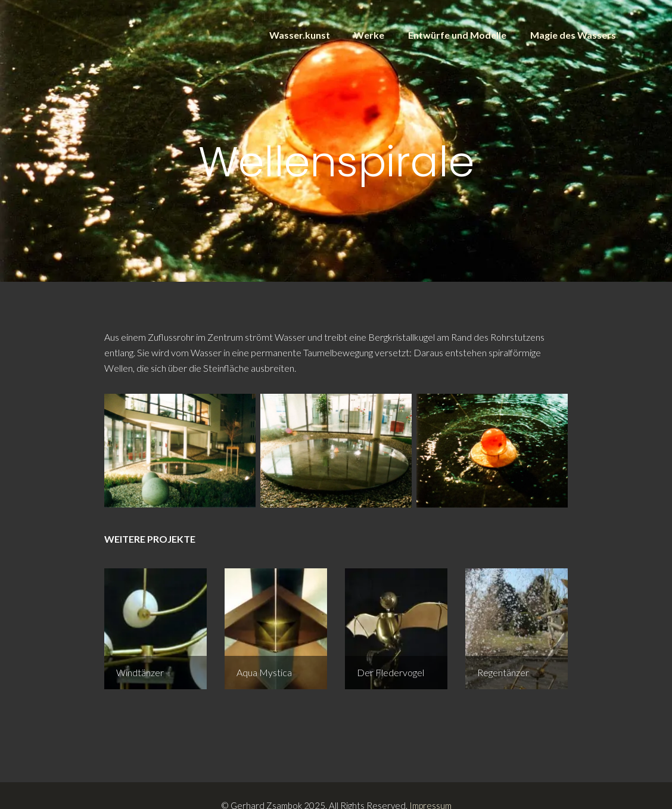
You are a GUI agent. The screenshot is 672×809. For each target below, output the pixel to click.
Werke (369, 35)
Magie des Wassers (573, 35)
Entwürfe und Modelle (457, 35)
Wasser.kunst (300, 35)
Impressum (430, 786)
